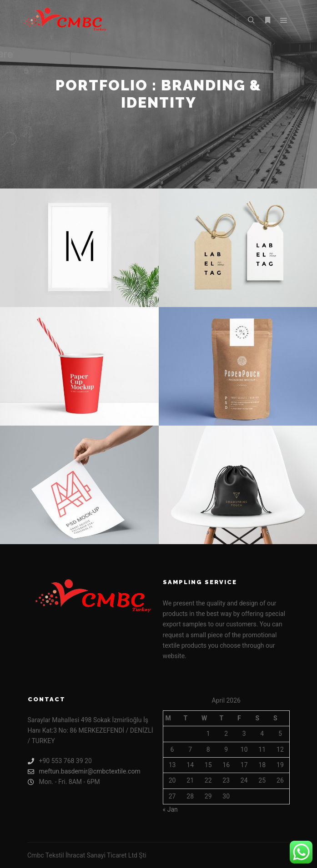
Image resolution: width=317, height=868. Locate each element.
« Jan (170, 809)
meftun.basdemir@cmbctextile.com (84, 771)
